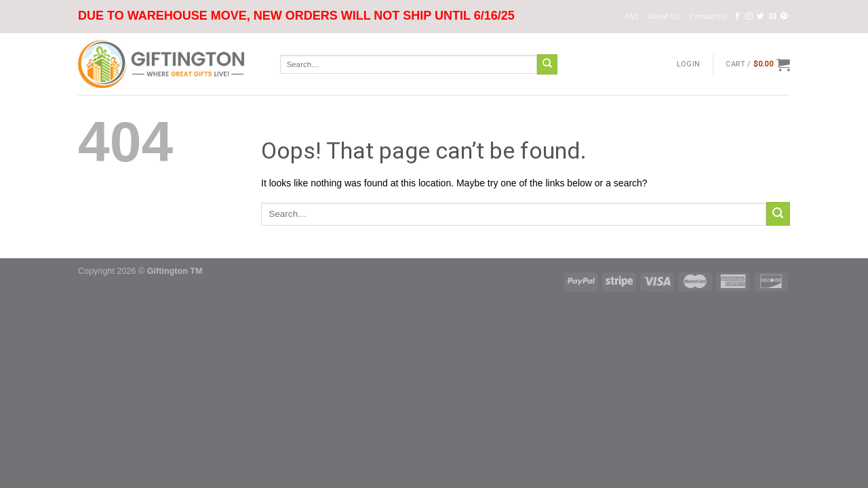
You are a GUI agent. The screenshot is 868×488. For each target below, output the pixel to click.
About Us (664, 17)
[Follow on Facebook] (737, 16)
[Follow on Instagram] (749, 16)
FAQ (632, 17)
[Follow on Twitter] (761, 16)
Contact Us (708, 17)
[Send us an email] (773, 16)
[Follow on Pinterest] (784, 16)
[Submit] (547, 64)
